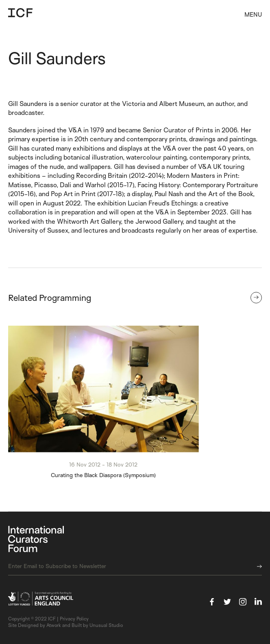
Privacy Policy (74, 619)
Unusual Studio (106, 625)
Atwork (54, 625)
